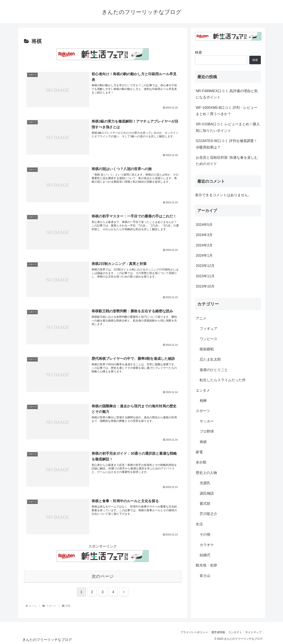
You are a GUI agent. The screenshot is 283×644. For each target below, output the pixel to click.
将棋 (203, 442)
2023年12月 (205, 266)
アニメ (201, 318)
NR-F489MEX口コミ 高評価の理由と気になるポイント (227, 94)
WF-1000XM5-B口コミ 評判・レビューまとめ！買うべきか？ (227, 111)
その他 (205, 534)
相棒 (203, 401)
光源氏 (205, 483)
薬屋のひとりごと (214, 370)
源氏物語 (207, 493)
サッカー (207, 421)
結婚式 (205, 555)
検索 (198, 52)
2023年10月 (205, 286)
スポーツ (203, 411)
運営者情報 (216, 632)
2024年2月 (204, 245)
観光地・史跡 (206, 565)
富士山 (205, 576)
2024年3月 (204, 235)
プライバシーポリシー (191, 632)
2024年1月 (204, 256)
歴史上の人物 (206, 473)
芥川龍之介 (209, 514)
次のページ (103, 576)
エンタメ (203, 390)
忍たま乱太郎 (210, 359)
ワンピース (209, 339)
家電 (199, 452)
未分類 (201, 462)
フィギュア (209, 329)
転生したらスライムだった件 (223, 380)
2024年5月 (204, 225)
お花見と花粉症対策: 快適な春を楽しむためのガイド (227, 161)
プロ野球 (207, 431)
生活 (199, 524)
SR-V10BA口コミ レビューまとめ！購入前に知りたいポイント (228, 127)
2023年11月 (205, 276)
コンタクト (234, 632)
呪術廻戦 (207, 349)
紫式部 (205, 504)
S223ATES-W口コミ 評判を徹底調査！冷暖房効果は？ (227, 144)
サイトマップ (253, 632)
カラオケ (207, 545)
